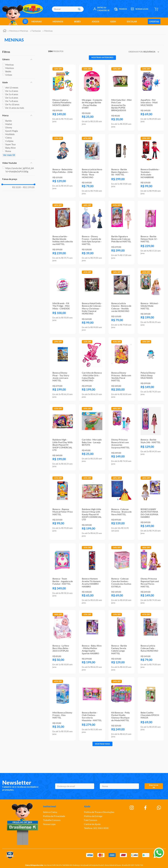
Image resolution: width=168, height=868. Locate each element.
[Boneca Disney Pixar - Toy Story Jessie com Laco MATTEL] (63, 369)
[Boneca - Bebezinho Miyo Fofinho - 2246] (63, 166)
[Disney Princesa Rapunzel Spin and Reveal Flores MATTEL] (151, 575)
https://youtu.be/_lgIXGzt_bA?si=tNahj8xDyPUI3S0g (20, 170)
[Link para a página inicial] (5, 31)
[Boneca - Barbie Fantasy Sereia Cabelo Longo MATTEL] (121, 642)
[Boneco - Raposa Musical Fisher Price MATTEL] (63, 507)
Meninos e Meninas (19, 31)
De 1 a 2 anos (12, 91)
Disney (9, 127)
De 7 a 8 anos (12, 101)
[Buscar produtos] (80, 9)
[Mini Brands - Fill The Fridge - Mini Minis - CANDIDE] (63, 301)
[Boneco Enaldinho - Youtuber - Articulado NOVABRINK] (151, 166)
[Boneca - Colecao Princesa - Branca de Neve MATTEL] (121, 507)
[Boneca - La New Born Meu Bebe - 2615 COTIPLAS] (63, 642)
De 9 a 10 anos (12, 104)
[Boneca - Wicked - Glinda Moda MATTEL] (151, 301)
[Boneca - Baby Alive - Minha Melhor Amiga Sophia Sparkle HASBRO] (92, 642)
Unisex (9, 75)
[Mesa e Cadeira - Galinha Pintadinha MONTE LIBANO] (63, 98)
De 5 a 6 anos (12, 98)
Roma (8, 151)
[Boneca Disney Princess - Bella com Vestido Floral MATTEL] (121, 369)
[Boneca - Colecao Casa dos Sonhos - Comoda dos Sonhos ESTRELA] (121, 575)
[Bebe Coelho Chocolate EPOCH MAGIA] (151, 709)
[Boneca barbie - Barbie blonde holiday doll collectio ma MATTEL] (63, 233)
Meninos (10, 68)
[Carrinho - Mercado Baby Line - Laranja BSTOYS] (92, 437)
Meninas (48, 31)
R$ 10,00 (16, 187)
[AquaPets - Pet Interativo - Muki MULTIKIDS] (151, 98)
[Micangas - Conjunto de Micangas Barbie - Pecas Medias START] (92, 98)
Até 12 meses (12, 87)
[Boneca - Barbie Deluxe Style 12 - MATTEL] (151, 233)
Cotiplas (9, 141)
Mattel (9, 124)
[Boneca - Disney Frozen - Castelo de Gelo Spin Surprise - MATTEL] (92, 233)
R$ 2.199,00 (28, 187)
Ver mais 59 (9, 155)
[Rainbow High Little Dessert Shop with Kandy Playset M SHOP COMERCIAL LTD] (92, 507)
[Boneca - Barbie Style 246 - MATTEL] (151, 437)
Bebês (8, 71)
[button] (18, 59)
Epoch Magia (12, 131)
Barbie (8, 121)
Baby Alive (10, 148)
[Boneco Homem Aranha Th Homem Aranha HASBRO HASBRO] (92, 575)
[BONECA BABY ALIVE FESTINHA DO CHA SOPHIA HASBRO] (151, 507)
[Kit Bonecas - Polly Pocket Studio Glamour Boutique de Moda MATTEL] (121, 709)
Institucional (50, 806)
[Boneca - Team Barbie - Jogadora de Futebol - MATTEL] (63, 575)
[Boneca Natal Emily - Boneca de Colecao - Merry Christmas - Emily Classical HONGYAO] (92, 301)
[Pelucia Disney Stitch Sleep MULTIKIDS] (151, 369)
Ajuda (87, 806)
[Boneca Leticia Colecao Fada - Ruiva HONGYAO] (151, 642)
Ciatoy (9, 138)
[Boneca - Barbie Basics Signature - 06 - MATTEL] (121, 166)
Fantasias (36, 31)
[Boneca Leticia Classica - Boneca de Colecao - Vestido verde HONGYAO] (121, 301)
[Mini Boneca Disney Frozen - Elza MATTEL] (63, 709)
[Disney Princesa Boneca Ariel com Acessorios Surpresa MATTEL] (121, 437)
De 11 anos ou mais (15, 108)
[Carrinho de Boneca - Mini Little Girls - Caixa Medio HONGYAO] (92, 369)
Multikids (10, 134)
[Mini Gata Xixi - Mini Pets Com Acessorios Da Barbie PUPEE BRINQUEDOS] (121, 98)
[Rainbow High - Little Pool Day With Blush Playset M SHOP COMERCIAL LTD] (63, 437)
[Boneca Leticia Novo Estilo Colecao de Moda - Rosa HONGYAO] (92, 166)
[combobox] (68, 9)
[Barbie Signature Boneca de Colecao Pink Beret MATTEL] (121, 233)
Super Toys (11, 144)
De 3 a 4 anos (12, 94)
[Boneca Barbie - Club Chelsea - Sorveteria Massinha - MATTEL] (92, 709)
